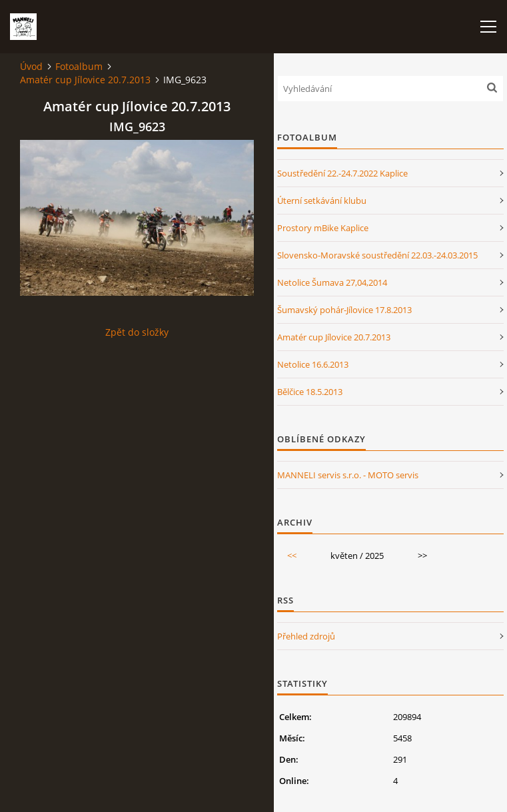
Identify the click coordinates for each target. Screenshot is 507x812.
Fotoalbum (79, 66)
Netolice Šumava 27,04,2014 (332, 282)
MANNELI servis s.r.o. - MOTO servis (348, 475)
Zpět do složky (137, 332)
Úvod (31, 66)
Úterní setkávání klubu (322, 201)
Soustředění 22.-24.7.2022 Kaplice (342, 173)
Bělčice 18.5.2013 (310, 392)
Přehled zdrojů (306, 636)
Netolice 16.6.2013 (313, 364)
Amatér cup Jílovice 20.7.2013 (85, 80)
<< (292, 556)
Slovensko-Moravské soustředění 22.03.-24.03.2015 (377, 255)
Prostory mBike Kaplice (323, 228)
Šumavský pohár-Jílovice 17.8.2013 (344, 310)
